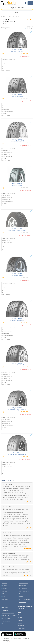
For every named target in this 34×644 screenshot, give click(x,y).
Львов (20, 623)
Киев (20, 612)
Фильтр (17, 12)
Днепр (20, 617)
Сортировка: (5, 28)
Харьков (21, 615)
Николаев (21, 626)
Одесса (20, 620)
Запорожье (22, 628)
